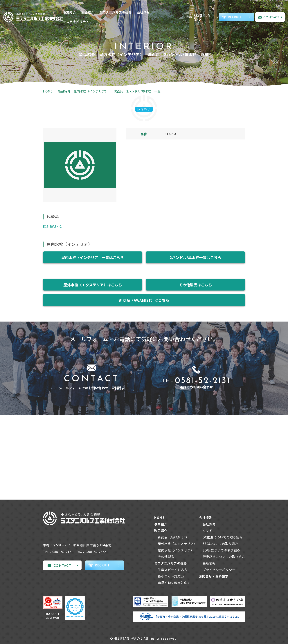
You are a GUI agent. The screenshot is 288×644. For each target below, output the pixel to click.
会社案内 (209, 524)
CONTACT (271, 18)
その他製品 (166, 557)
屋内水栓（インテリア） (176, 550)
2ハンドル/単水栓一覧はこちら (195, 257)
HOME (48, 91)
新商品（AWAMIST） (173, 537)
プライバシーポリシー (219, 570)
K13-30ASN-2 (52, 226)
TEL (203, 18)
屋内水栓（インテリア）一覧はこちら (93, 257)
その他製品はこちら (195, 285)
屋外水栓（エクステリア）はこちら (93, 285)
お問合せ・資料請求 (214, 576)
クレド (208, 530)
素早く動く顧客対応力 (174, 583)
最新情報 (209, 563)
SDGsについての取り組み (221, 550)
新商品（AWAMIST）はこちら (144, 300)
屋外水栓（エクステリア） (177, 544)
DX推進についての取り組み (223, 537)
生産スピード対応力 (173, 570)
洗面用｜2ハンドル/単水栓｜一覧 (137, 91)
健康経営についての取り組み (224, 557)
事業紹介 (70, 12)
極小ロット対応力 (171, 576)
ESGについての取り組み (220, 544)
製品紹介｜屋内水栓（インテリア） (83, 91)
